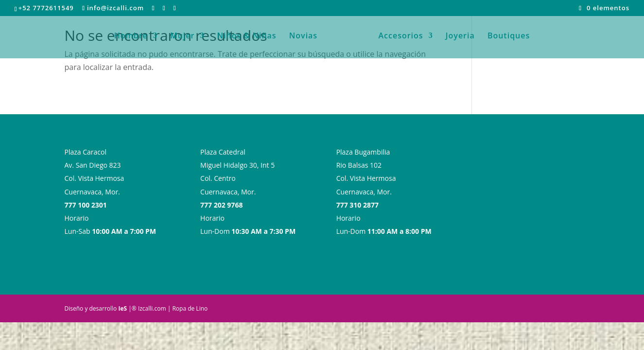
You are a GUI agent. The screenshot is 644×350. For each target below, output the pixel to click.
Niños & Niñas (250, 39)
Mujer (186, 39)
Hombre (134, 39)
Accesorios (398, 39)
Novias (307, 39)
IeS (122, 308)
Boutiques (505, 39)
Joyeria (457, 39)
